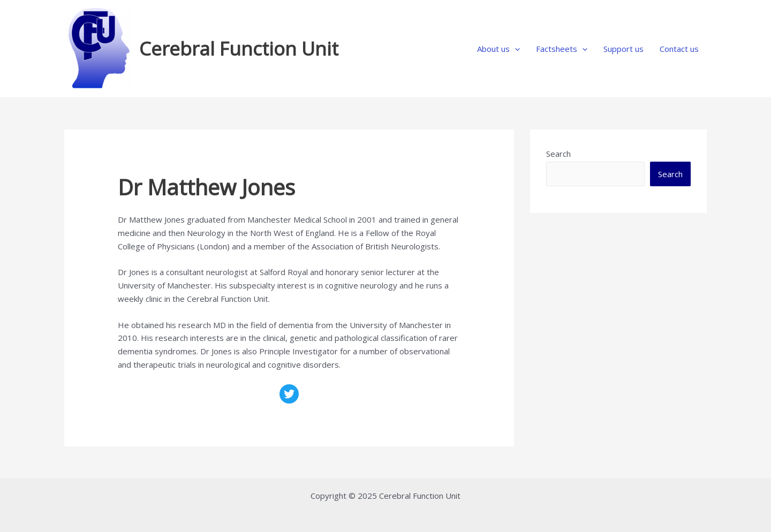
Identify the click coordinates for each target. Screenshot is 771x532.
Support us (623, 49)
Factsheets (562, 49)
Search (558, 154)
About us (498, 49)
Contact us (679, 49)
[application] (515, 49)
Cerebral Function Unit (239, 48)
